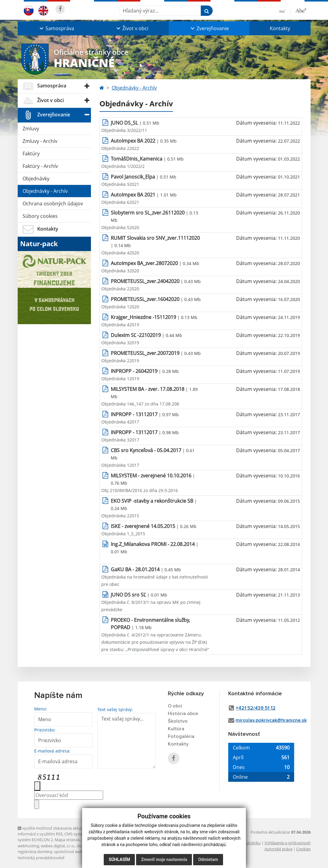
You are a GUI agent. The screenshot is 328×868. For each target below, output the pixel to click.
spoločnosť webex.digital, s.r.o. (82, 852)
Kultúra (176, 729)
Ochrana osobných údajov (53, 204)
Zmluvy (31, 129)
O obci (175, 706)
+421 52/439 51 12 (256, 708)
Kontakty (280, 28)
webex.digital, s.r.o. (58, 846)
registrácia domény (35, 852)
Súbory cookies (40, 216)
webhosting (28, 846)
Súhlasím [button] (119, 859)
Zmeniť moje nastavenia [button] (164, 859)
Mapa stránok (67, 840)
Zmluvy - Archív (40, 141)
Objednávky (36, 179)
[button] (56, 28)
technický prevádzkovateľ (41, 858)
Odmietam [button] (208, 859)
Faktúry (31, 154)
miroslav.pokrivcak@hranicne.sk (271, 720)
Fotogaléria (181, 736)
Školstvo (178, 721)
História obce (183, 714)
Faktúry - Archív (40, 166)
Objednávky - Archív (45, 191)
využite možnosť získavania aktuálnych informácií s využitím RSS (55, 831)
